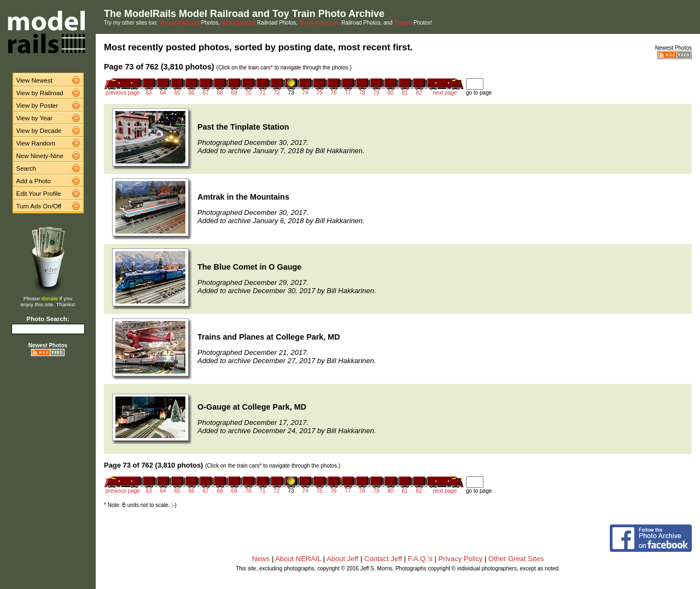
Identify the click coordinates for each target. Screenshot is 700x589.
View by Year (34, 118)
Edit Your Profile (39, 194)
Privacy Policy (461, 559)
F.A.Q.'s (420, 559)
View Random (36, 143)
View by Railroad (40, 93)
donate (50, 298)
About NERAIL (298, 559)
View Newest (34, 80)
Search (27, 168)
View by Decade (39, 131)
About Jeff (342, 559)
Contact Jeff (383, 559)
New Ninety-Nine (40, 156)
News (261, 559)
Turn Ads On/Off (39, 206)
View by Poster (37, 106)
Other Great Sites (516, 559)
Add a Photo (34, 181)
